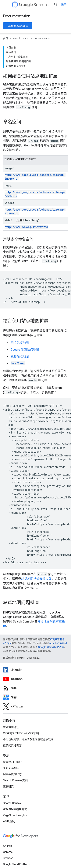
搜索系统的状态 (12, 745)
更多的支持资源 (12, 716)
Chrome (8, 823)
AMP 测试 (9, 792)
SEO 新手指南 (11, 739)
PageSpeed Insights (15, 786)
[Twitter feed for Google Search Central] (35, 677)
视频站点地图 (20, 327)
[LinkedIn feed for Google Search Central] (35, 641)
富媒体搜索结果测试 (15, 780)
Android (8, 817)
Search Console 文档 (15, 751)
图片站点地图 (20, 314)
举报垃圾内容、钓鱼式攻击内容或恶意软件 (28, 710)
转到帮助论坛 (11, 698)
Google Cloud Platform (17, 835)
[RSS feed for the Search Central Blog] (35, 659)
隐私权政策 (19, 857)
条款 (6, 857)
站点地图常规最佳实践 (36, 550)
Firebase (8, 829)
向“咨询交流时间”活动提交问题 (21, 704)
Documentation (17, 16)
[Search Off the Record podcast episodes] (35, 668)
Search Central (39, 5)
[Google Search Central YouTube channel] (35, 650)
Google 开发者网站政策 (51, 618)
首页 (5, 38)
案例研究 (8, 757)
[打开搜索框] (64, 5)
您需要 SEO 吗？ (13, 733)
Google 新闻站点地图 (25, 321)
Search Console (18, 26)
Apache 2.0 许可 (58, 614)
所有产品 (8, 841)
